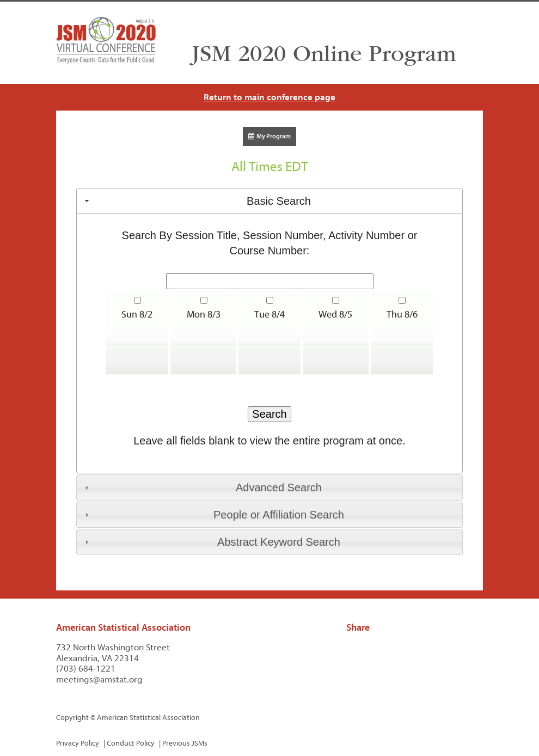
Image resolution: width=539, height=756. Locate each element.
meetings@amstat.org (99, 679)
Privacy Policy (78, 743)
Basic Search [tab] (197, 201)
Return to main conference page (269, 97)
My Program (269, 136)
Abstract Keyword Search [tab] (211, 542)
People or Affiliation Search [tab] (213, 515)
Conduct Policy (131, 743)
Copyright (72, 718)
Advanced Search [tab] (202, 487)
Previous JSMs (185, 743)
